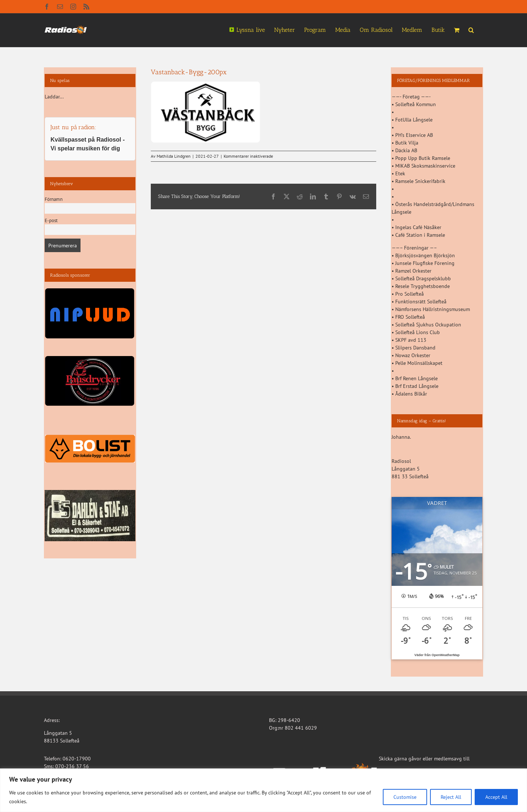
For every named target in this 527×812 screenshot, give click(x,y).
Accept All (496, 797)
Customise (405, 797)
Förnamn (54, 199)
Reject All (451, 797)
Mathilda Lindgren (174, 156)
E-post (51, 220)
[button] (471, 29)
